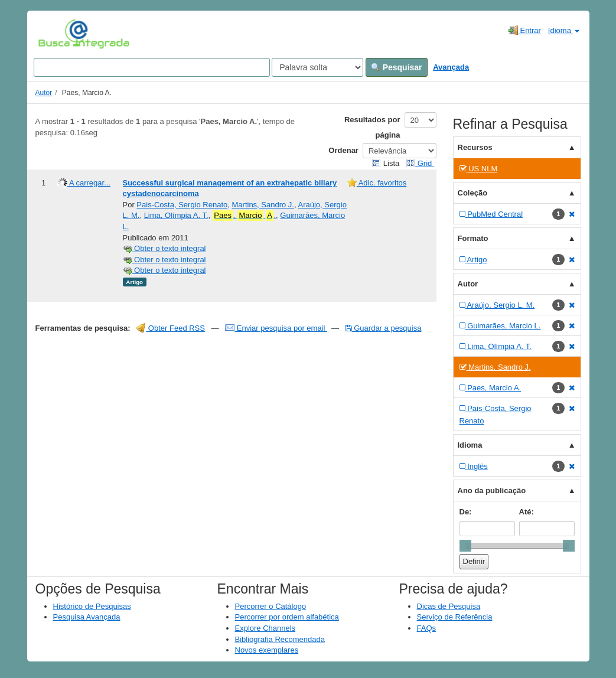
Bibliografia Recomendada (280, 639)
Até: (527, 512)
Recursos (475, 147)
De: (466, 512)
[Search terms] (152, 67)
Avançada (451, 67)
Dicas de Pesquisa (449, 606)
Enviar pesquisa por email (276, 328)
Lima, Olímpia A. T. (176, 215)
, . (244, 216)
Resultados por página (372, 127)
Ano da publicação (492, 490)
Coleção (473, 193)
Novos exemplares (267, 650)
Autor (44, 93)
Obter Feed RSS (171, 328)
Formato (473, 238)
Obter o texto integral (164, 248)
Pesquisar (397, 67)
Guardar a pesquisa (384, 328)
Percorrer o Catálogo (271, 606)
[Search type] (317, 67)
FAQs (427, 628)
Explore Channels (265, 628)
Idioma (564, 30)
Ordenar (343, 150)
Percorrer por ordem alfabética (287, 617)
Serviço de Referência (455, 617)
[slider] (465, 546)
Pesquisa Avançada (87, 617)
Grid (420, 163)
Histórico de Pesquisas (92, 606)
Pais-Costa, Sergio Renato (182, 205)
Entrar (525, 30)
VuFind (56, 34)
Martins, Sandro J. (263, 205)
